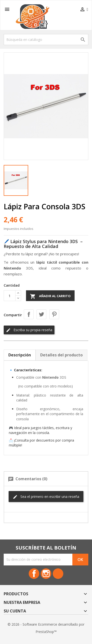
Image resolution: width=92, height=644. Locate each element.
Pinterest (54, 314)
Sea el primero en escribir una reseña (46, 497)
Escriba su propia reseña (29, 330)
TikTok (58, 574)
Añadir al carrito (50, 296)
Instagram (46, 574)
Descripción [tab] (20, 355)
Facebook (34, 574)
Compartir (29, 314)
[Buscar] (46, 40)
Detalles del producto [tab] (61, 355)
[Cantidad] (10, 296)
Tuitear (41, 314)
